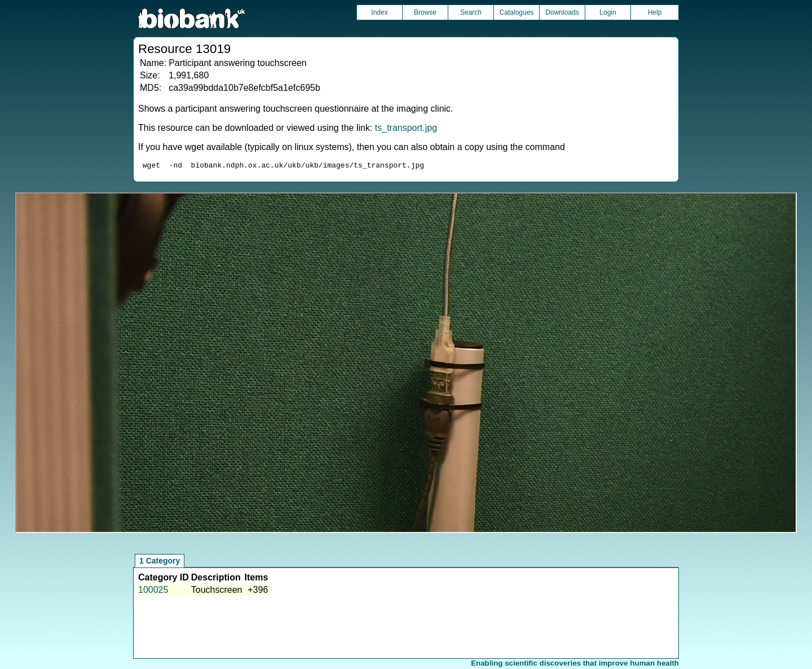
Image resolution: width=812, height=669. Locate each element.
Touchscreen (217, 591)
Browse (425, 12)
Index (379, 12)
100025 (153, 591)
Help (655, 12)
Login (608, 12)
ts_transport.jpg (406, 128)
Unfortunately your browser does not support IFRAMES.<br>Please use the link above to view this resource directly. (406, 364)
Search (471, 12)
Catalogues (517, 12)
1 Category (160, 562)
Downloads (562, 12)
